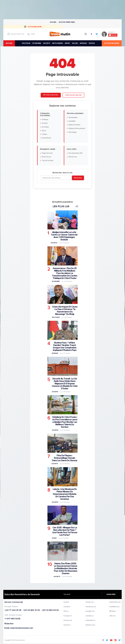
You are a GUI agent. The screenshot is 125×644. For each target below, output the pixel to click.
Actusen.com (68, 620)
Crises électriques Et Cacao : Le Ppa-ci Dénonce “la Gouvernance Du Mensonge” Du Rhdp (65, 310)
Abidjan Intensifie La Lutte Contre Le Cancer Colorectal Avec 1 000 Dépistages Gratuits (64, 236)
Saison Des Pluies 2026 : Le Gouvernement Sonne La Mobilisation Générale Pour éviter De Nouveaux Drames (66, 568)
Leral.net (66, 602)
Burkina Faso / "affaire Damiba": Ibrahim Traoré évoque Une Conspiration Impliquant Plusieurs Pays (65, 346)
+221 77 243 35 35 (13, 610)
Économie (45, 127)
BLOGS (75, 43)
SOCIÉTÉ (47, 43)
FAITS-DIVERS (57, 43)
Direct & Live (46, 157)
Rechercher (78, 178)
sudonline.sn (90, 616)
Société (45, 123)
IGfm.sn (66, 611)
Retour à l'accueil (51, 95)
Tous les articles (48, 160)
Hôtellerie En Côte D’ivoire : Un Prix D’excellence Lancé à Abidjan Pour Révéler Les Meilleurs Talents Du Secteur (65, 422)
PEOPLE (92, 43)
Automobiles (73, 117)
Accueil (53, 22)
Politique (45, 120)
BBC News (113, 611)
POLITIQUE (26, 43)
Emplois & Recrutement (77, 128)
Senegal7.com (90, 611)
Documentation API (75, 153)
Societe (54, 243)
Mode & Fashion (74, 125)
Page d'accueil (47, 153)
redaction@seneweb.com (22, 628)
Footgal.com (68, 616)
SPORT (68, 43)
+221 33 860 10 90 (31, 610)
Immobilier (72, 121)
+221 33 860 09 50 (50, 610)
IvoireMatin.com (115, 607)
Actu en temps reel (67, 22)
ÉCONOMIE (37, 43)
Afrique (55, 353)
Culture (45, 134)
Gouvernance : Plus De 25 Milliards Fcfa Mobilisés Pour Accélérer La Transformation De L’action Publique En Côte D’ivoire (65, 273)
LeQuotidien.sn (90, 620)
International (46, 138)
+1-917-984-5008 (12, 619)
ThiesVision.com (91, 607)
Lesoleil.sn (67, 607)
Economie (56, 281)
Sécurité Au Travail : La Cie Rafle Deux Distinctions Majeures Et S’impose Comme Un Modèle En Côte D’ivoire (65, 384)
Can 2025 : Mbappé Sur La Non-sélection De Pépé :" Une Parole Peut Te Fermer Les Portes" (65, 531)
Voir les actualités (73, 95)
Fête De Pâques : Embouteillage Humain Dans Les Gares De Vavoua (65, 458)
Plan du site (73, 157)
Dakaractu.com (90, 625)
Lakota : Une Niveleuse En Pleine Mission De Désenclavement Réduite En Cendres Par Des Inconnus (65, 494)
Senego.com (90, 602)
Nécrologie (73, 132)
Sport (44, 131)
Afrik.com (113, 616)
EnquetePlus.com (115, 602)
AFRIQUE (83, 43)
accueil (9, 43)
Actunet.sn (67, 625)
